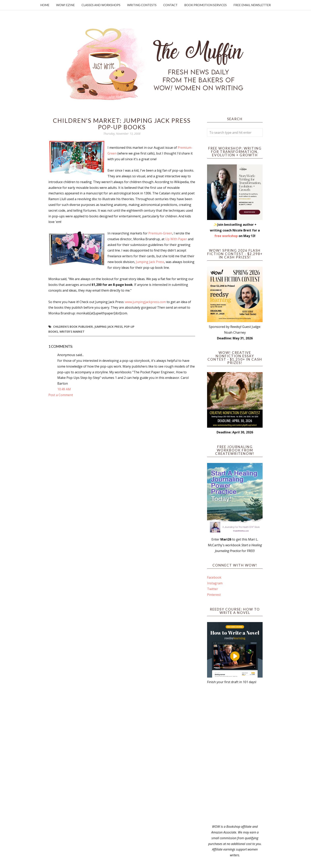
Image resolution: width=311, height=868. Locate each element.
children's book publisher (73, 327)
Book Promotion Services (205, 5)
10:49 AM (64, 389)
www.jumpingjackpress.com (145, 302)
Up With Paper (176, 239)
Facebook (214, 577)
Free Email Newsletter (252, 5)
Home (45, 5)
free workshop (226, 236)
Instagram (215, 583)
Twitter (213, 589)
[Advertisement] (235, 754)
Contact (170, 5)
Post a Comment (61, 395)
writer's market (72, 332)
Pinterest (214, 595)
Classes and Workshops (101, 5)
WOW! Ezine (65, 5)
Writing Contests (142, 5)
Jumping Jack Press (150, 262)
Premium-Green (160, 233)
